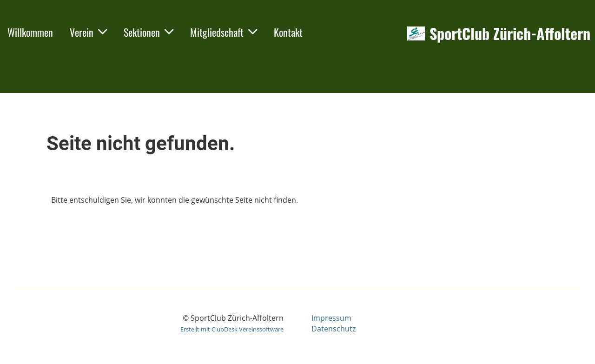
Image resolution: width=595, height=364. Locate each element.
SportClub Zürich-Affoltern (510, 34)
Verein (88, 32)
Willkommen (30, 32)
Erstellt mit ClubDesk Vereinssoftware (232, 329)
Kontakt (288, 32)
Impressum (331, 318)
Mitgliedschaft (224, 32)
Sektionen (149, 32)
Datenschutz (334, 329)
